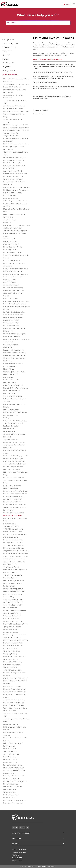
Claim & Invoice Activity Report (14, 768)
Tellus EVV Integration (11, 751)
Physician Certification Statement (14, 656)
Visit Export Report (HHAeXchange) (15, 353)
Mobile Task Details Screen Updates (16, 640)
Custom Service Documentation (14, 700)
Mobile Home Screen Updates (14, 160)
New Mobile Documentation (13, 803)
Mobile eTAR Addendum (11, 326)
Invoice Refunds (9, 377)
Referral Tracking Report (11, 779)
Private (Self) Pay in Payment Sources (16, 388)
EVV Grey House (9, 773)
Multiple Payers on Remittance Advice (16, 274)
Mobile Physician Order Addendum (15, 412)
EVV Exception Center (11, 724)
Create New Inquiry (10, 383)
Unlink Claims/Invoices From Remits (15, 505)
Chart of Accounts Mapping (13, 469)
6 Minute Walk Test (10, 195)
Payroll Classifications (11, 298)
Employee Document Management (15, 781)
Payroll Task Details (10, 393)
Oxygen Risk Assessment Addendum (16, 556)
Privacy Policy (52, 867)
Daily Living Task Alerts (11, 250)
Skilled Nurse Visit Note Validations (15, 174)
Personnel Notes (9, 798)
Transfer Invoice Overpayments (14, 545)
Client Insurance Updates (12, 374)
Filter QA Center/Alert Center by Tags (16, 678)
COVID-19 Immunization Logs (13, 529)
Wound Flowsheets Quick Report (14, 334)
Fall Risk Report (9, 429)
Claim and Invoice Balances (13, 515)
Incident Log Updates (11, 242)
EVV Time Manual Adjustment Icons (15, 494)
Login (67, 4)
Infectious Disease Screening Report (15, 624)
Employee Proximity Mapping (13, 288)
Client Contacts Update (11, 410)
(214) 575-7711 (17, 861)
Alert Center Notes (10, 282)
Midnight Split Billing (10, 654)
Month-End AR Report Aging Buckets (15, 456)
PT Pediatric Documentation (13, 616)
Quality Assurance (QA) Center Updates (16, 187)
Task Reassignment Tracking (13, 575)
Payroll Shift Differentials (12, 391)
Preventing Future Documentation (15, 776)
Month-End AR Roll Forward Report (15, 610)
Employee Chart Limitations (13, 543)
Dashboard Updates (10, 578)
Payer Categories (9, 746)
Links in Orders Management (13, 385)
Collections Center (10, 431)
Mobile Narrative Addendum (13, 502)
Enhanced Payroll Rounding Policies (15, 570)
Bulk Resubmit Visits (10, 608)
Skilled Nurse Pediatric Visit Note (14, 507)
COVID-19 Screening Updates (13, 589)
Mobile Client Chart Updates (13, 247)
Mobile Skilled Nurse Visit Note (14, 703)
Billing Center (7, 51)
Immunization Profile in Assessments (16, 553)
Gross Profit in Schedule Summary (15, 464)
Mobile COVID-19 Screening (13, 662)
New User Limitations (11, 537)
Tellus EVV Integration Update (13, 423)
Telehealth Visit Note (10, 667)
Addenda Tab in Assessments (13, 499)
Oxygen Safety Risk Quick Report (14, 496)
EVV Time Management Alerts (13, 467)
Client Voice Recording (11, 659)
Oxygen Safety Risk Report (12, 486)
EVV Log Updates (9, 418)
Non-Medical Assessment (12, 665)
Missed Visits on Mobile (11, 320)
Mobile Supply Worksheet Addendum (16, 534)
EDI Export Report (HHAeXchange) (15, 800)
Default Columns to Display (13, 193)
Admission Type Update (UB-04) (14, 770)
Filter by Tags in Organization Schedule (16, 301)
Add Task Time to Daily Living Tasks (15, 231)
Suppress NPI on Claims (11, 754)
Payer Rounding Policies (11, 619)
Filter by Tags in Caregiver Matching (15, 304)
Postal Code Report (10, 572)
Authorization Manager (11, 285)
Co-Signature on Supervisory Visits (15, 157)
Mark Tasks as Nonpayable (12, 163)
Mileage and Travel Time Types (14, 290)
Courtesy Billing (8, 597)
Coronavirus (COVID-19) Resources (15, 692)
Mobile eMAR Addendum (12, 345)
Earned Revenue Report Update (14, 442)
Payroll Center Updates (11, 198)
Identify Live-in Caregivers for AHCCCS (16, 125)
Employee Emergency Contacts (14, 548)
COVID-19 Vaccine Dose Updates (14, 358)
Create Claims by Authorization (14, 581)
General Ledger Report (11, 567)
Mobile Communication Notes (13, 176)
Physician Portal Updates (12, 336)
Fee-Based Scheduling (11, 426)
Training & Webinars (10, 71)
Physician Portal (9, 347)
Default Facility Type (10, 648)
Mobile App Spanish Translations (14, 635)
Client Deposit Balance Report (14, 317)
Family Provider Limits (11, 762)
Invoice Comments (10, 521)
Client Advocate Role (10, 760)
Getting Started (8, 40)
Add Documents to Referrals (13, 171)
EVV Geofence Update (11, 795)
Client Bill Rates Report (11, 488)
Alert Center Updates (10, 239)
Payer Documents (9, 510)
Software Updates (10, 74)
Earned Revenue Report (11, 629)
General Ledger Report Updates (14, 277)
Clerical (5, 59)
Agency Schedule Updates (12, 627)
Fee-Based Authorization (12, 380)
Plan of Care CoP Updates (12, 686)
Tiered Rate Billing (9, 220)
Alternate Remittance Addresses (14, 562)
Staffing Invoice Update (11, 323)
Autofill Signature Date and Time (14, 106)
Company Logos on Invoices (13, 602)
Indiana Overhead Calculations (14, 705)
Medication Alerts (9, 280)
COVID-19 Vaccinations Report (14, 459)
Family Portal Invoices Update (13, 364)
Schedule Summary (10, 757)
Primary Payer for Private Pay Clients (15, 491)
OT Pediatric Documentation (13, 605)
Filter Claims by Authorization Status (16, 269)
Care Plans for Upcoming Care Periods (16, 583)
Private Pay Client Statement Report (15, 518)
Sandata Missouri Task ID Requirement (16, 84)
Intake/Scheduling (9, 47)
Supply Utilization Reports (12, 440)
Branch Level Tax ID (10, 789)
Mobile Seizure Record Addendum (15, 477)
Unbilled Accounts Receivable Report (16, 421)
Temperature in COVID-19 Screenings (16, 551)
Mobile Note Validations (12, 784)
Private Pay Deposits (10, 564)
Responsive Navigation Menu (13, 540)
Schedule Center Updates (12, 638)
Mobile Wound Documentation (14, 271)
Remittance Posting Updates (13, 532)
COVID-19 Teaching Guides (12, 670)
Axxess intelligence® (10, 43)
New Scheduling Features (12, 261)
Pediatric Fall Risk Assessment (13, 350)
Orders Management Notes (13, 396)
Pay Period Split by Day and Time (14, 312)
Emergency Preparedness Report (14, 689)
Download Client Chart (11, 244)
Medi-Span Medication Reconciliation (16, 190)
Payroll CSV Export (10, 749)
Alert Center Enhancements (13, 594)
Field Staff (6, 55)
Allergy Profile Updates (11, 136)
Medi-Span (7, 223)
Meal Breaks (8, 361)
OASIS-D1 (7, 741)
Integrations (7, 67)
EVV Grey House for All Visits (13, 643)
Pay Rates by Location (11, 415)
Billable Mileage (9, 369)
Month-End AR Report (11, 632)
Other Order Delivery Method (13, 315)
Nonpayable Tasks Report (12, 87)
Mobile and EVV (8, 63)
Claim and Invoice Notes (12, 651)
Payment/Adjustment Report (13, 765)
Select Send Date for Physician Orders (16, 128)
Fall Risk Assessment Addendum (14, 461)
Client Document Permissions (13, 179)
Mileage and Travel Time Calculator (15, 355)
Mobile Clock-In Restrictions (13, 646)
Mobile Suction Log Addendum (14, 513)
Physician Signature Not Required (14, 372)
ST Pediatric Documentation (13, 600)
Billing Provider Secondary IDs (13, 743)
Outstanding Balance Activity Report (15, 201)
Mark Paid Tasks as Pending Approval (16, 144)
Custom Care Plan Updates (13, 787)
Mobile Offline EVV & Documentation (16, 738)
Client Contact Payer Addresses (14, 591)
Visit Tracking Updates (11, 526)
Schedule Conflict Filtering (12, 613)
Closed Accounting (10, 792)
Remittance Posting (10, 586)
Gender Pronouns (9, 524)
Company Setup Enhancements (14, 559)
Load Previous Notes (10, 366)
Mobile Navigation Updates (13, 252)
